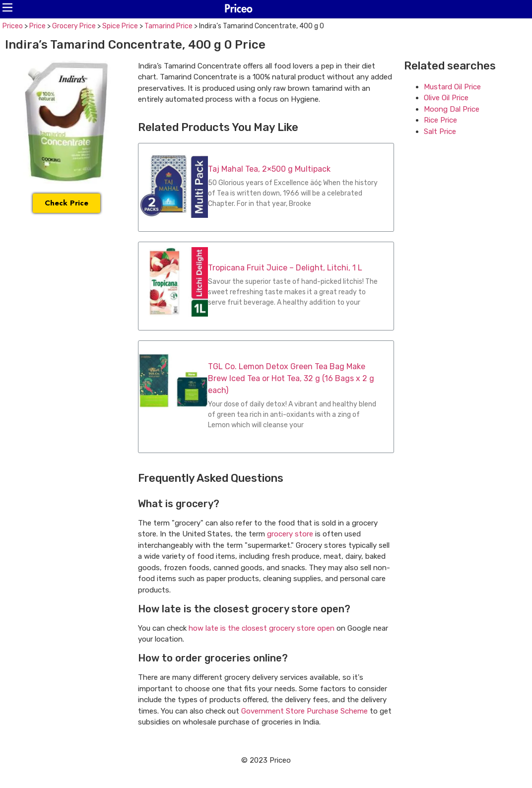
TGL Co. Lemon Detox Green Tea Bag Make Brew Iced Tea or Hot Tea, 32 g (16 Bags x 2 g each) (291, 378)
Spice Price (120, 26)
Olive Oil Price (446, 98)
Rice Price (440, 120)
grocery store (290, 534)
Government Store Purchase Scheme (304, 711)
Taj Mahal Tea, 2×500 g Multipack (269, 169)
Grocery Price (74, 26)
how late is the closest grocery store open (262, 628)
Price (37, 26)
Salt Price (440, 131)
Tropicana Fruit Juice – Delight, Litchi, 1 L (285, 268)
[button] (7, 7)
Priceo (13, 26)
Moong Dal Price (452, 109)
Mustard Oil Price (452, 87)
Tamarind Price (168, 26)
